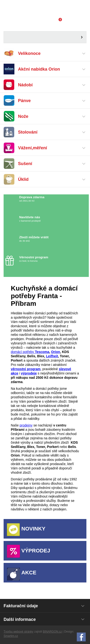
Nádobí (25, 85)
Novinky (33, 529)
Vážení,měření (33, 148)
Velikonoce (29, 54)
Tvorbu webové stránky (18, 632)
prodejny (26, 425)
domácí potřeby (22, 352)
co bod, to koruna (47, 259)
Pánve (24, 101)
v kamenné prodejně (47, 219)
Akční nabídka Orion (39, 69)
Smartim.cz (11, 636)
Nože (23, 117)
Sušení (25, 164)
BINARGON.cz (52, 632)
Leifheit (52, 356)
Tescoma (42, 352)
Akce (29, 573)
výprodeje (29, 373)
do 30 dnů (47, 239)
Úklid (23, 179)
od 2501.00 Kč (53, 199)
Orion (56, 352)
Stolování (28, 132)
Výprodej (36, 551)
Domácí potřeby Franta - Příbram (45, 8)
